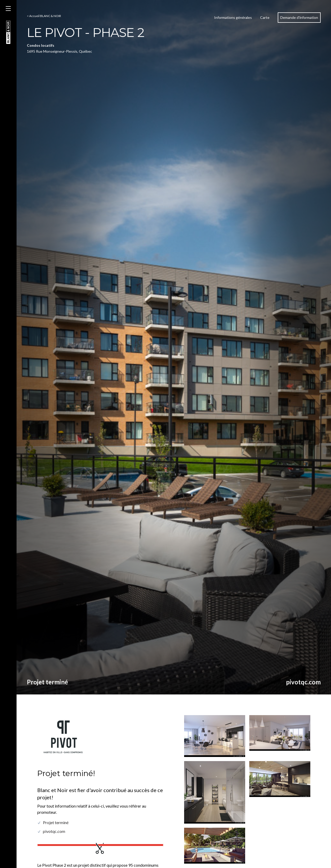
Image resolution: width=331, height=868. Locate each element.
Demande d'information (299, 17)
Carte (265, 17)
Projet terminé (47, 682)
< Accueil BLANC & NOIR (44, 16)
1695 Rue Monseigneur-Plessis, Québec (59, 51)
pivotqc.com (303, 682)
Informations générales (233, 17)
